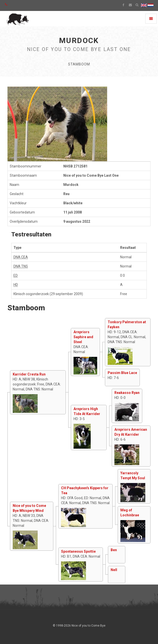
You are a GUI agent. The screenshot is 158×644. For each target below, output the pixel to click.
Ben (114, 550)
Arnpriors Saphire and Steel (83, 337)
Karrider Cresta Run (29, 374)
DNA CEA (21, 257)
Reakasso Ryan (127, 393)
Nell (114, 570)
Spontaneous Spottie (78, 551)
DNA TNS (21, 266)
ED (16, 275)
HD (16, 285)
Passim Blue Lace (122, 373)
